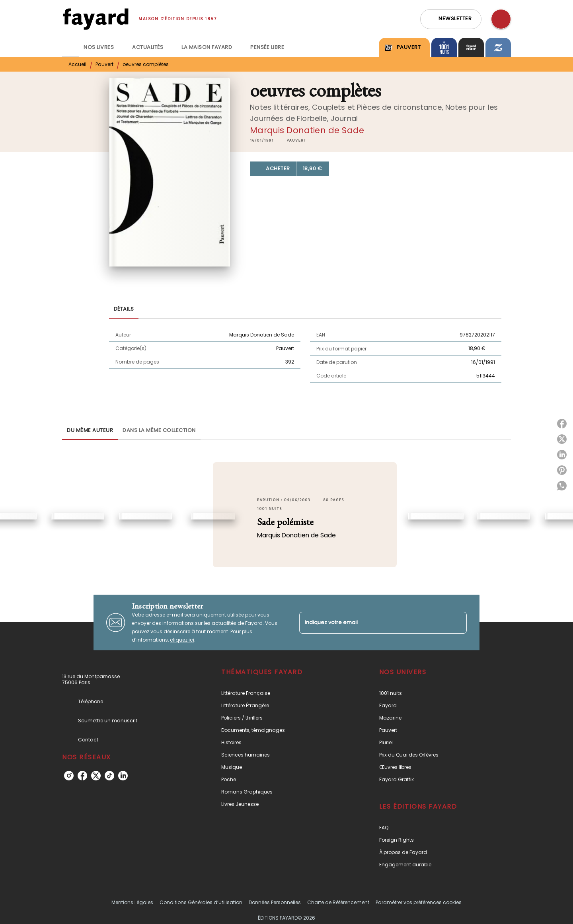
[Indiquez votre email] (373, 623)
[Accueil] (95, 19)
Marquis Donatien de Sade (307, 130)
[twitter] (96, 776)
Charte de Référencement (338, 902)
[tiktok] (109, 776)
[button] (451, 19)
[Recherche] (501, 19)
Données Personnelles (275, 902)
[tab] (70, 47)
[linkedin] (123, 776)
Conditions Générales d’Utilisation (201, 902)
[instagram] (69, 776)
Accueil (77, 64)
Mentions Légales (132, 902)
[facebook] (82, 776)
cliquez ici (182, 640)
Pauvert (104, 64)
